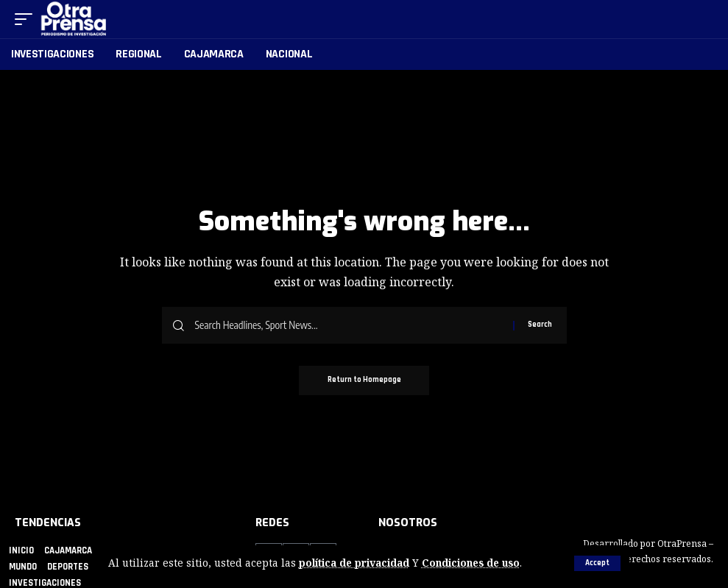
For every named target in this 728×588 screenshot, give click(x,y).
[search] (703, 19)
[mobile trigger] (27, 19)
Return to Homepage (364, 380)
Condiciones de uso (472, 563)
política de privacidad (354, 563)
